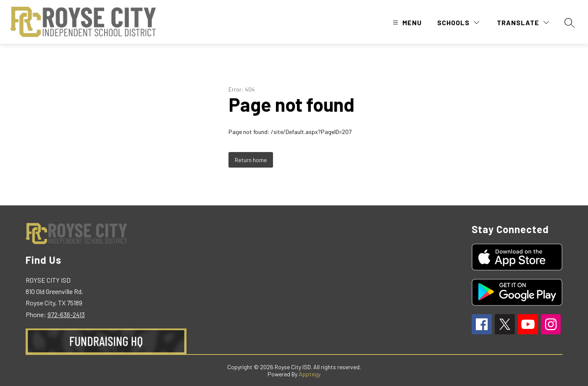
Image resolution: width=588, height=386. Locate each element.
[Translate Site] (523, 22)
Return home (251, 160)
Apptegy (310, 374)
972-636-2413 (66, 314)
